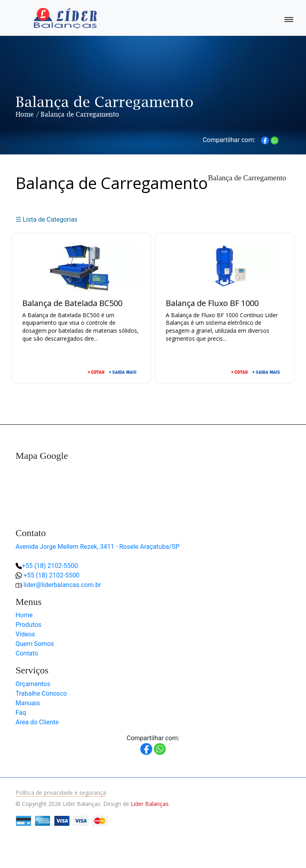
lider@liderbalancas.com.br (62, 585)
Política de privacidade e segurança (61, 793)
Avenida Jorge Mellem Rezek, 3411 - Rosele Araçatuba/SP (98, 547)
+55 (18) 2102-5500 (50, 566)
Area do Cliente (37, 722)
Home (25, 114)
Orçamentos (33, 684)
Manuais (28, 703)
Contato (27, 653)
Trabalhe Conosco (41, 693)
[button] (274, 836)
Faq (21, 713)
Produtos (28, 625)
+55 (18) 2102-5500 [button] (51, 575)
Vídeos (25, 634)
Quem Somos (35, 644)
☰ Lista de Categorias (46, 219)
